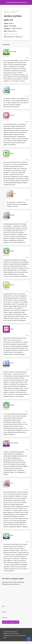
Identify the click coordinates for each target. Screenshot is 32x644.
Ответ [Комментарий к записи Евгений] (27, 96)
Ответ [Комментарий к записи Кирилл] (27, 257)
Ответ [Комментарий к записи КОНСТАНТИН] (27, 450)
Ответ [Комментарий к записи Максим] (27, 412)
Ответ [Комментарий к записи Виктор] (27, 291)
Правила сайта (8, 636)
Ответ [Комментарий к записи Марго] (27, 160)
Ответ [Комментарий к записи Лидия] (27, 336)
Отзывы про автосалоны (17, 2)
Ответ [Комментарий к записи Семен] (27, 369)
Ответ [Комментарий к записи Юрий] (27, 542)
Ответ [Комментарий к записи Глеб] (27, 490)
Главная (6, 11)
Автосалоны (15, 11)
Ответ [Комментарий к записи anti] (27, 200)
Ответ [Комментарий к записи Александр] (27, 58)
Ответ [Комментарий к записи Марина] (27, 222)
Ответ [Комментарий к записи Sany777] (27, 122)
